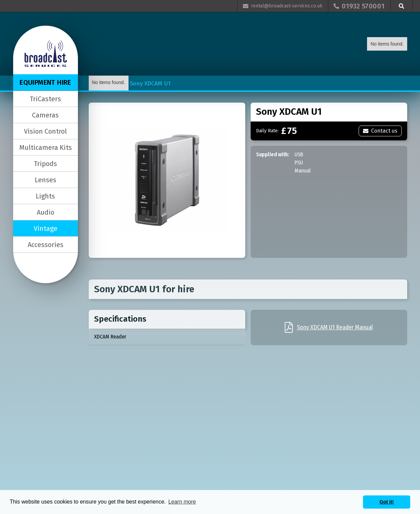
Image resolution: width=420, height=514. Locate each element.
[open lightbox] (167, 180)
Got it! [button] (387, 502)
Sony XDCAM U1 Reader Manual (335, 327)
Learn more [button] (182, 502)
